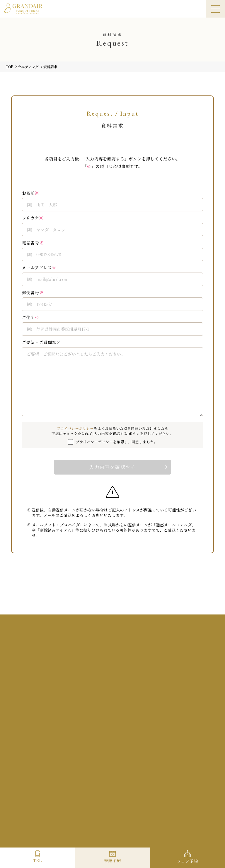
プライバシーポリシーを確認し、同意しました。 (117, 442)
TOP (10, 67)
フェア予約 (188, 861)
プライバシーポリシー (75, 428)
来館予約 (113, 860)
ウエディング (28, 67)
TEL (37, 860)
